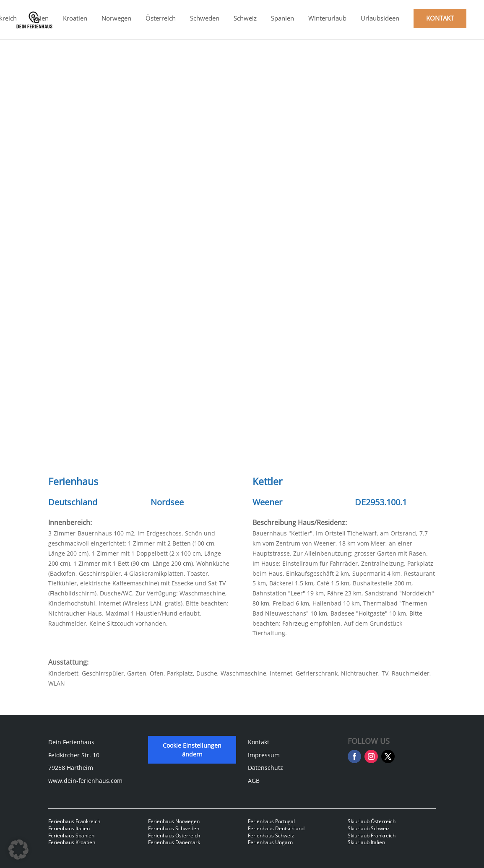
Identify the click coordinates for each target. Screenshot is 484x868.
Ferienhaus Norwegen (174, 821)
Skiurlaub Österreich (372, 821)
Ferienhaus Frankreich (74, 821)
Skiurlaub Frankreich (372, 836)
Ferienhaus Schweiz (271, 836)
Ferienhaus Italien (69, 828)
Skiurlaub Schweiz (369, 828)
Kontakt (259, 742)
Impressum (264, 755)
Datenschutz (265, 768)
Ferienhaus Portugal (271, 821)
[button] (18, 850)
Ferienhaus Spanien (71, 836)
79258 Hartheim (71, 768)
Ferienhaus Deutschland (276, 828)
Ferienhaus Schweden (174, 828)
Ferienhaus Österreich (174, 836)
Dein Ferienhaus (71, 742)
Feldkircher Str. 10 (74, 755)
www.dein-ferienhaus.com (85, 781)
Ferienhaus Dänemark (174, 842)
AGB (254, 781)
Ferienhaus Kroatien (72, 842)
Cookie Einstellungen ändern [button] (192, 750)
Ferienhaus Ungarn (270, 842)
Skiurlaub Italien (366, 842)
